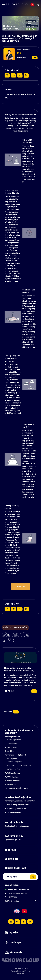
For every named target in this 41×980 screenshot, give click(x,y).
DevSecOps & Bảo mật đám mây (17, 826)
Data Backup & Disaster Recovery (19, 765)
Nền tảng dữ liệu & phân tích (16, 755)
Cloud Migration (11, 759)
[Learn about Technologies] (20, 850)
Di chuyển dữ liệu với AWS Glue (17, 805)
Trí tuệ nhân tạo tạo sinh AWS (16, 809)
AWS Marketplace (12, 777)
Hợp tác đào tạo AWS (13, 840)
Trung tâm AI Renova (13, 812)
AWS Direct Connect (13, 773)
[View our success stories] (20, 868)
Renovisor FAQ (12, 743)
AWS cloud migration (14, 762)
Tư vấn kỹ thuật (11, 747)
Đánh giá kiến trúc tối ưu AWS (16, 788)
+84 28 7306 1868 (15, 897)
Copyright (17, 968)
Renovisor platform (14, 740)
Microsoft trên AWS (12, 781)
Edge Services (10, 785)
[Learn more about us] (20, 859)
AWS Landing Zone (14, 769)
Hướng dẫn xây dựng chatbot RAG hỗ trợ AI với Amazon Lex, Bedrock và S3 (19, 669)
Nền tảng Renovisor (12, 737)
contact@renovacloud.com (18, 893)
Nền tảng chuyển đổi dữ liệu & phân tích (20, 801)
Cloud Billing (10, 751)
